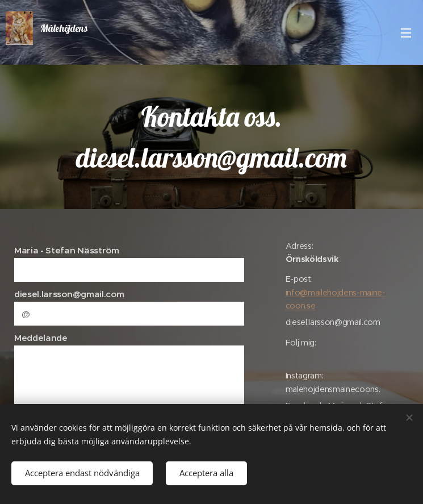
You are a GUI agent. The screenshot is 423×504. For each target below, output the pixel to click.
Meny (406, 33)
